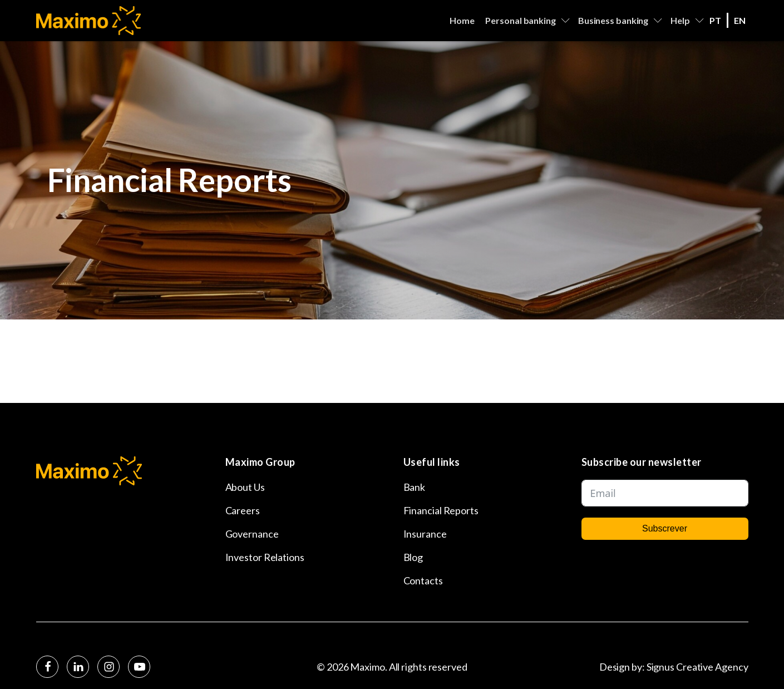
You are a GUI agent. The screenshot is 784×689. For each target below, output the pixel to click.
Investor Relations (265, 557)
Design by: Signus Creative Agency (674, 667)
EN (740, 20)
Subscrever (665, 528)
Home (462, 20)
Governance (252, 534)
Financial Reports (441, 510)
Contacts (423, 580)
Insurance (425, 534)
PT (715, 20)
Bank (415, 487)
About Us (245, 487)
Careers (243, 510)
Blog (413, 557)
